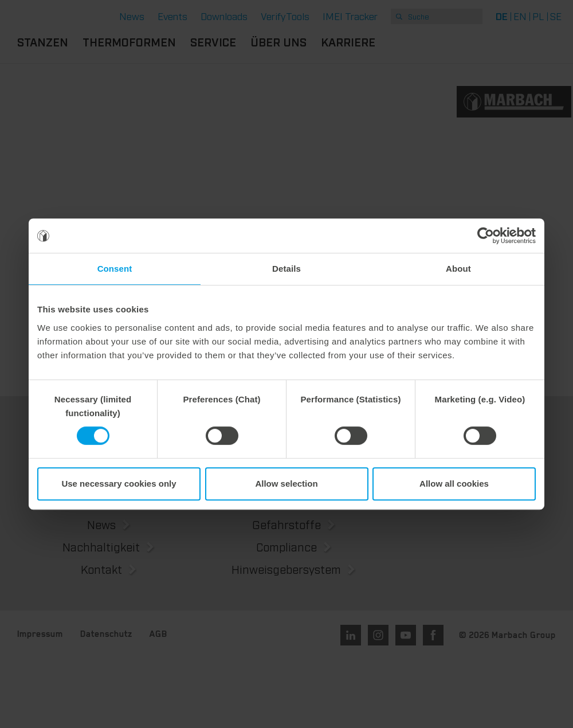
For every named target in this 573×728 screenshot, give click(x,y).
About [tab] (458, 269)
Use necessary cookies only (119, 484)
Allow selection (286, 484)
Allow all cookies (454, 484)
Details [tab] (286, 269)
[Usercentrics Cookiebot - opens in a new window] (486, 236)
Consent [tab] (115, 269)
